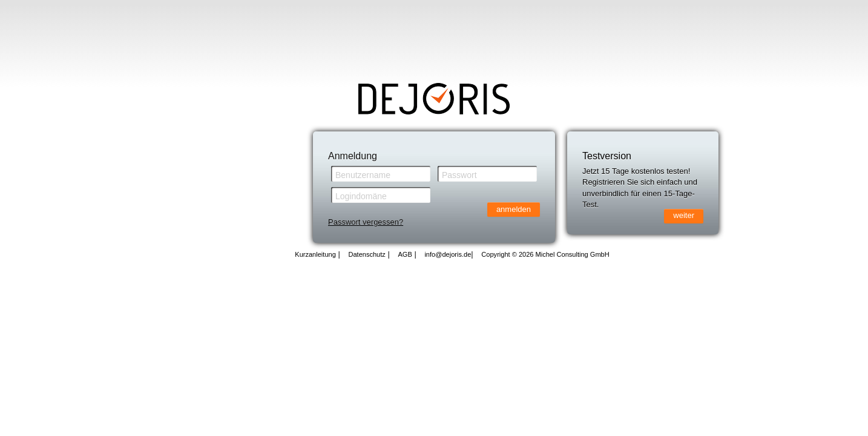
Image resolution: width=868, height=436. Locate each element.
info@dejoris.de (448, 254)
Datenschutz (367, 254)
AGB (405, 254)
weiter (684, 215)
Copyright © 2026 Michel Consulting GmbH (545, 254)
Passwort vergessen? (366, 222)
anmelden (514, 209)
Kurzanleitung (315, 254)
